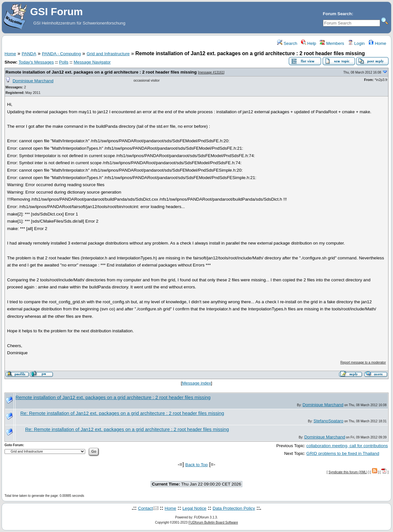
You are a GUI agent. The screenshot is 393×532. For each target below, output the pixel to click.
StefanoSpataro (329, 421)
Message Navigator (92, 62)
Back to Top (196, 465)
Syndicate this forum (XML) (348, 472)
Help (309, 43)
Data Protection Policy (234, 508)
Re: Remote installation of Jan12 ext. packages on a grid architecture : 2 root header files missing (122, 413)
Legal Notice (194, 508)
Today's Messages (36, 62)
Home (377, 43)
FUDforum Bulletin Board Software (213, 522)
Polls (64, 62)
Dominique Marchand (33, 81)
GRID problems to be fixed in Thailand (343, 453)
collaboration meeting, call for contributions (347, 446)
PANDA (29, 54)
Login (356, 43)
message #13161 (211, 72)
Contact (146, 508)
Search (287, 43)
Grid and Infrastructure (108, 54)
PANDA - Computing (61, 54)
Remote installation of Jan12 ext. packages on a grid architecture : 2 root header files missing (101, 72)
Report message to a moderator (363, 362)
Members (332, 43)
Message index (196, 383)
